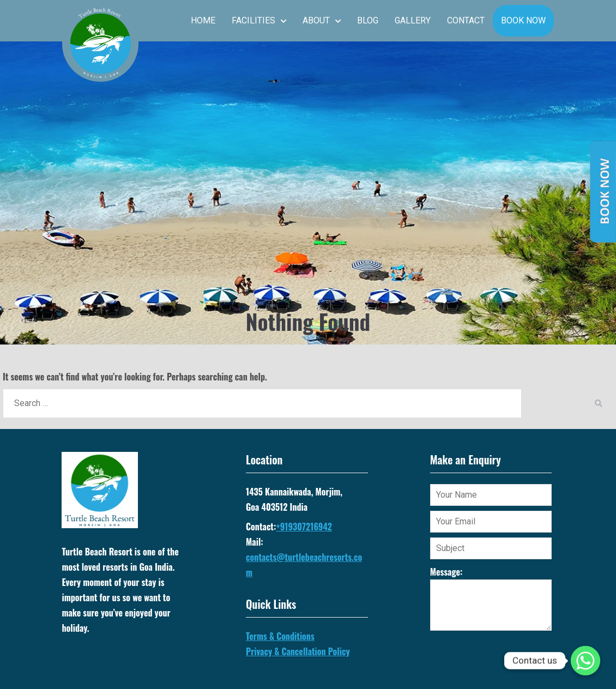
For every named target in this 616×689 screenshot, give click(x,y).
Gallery (413, 20)
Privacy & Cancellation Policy (298, 651)
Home (203, 20)
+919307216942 (304, 527)
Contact (466, 20)
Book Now (523, 20)
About (316, 20)
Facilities (253, 20)
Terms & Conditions (280, 636)
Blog (368, 20)
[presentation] (513, 658)
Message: (491, 598)
